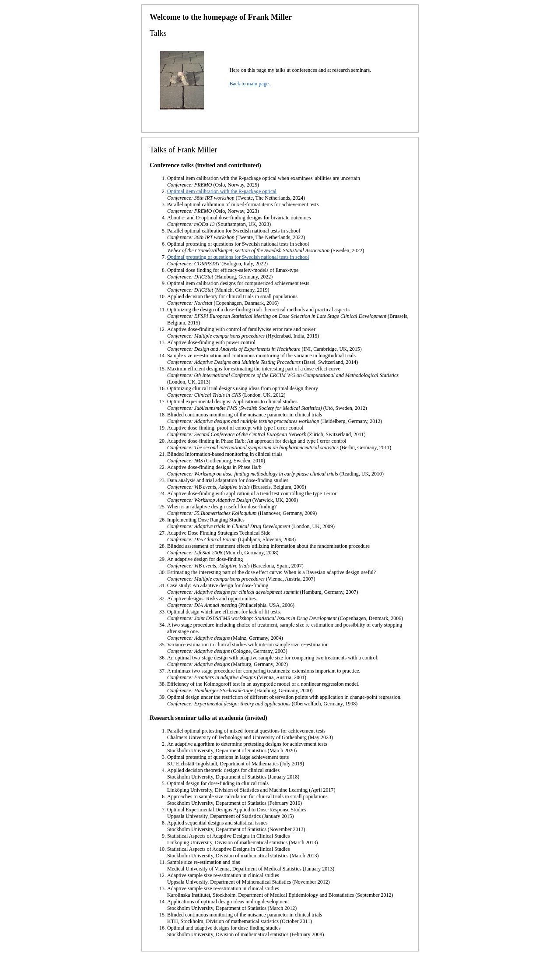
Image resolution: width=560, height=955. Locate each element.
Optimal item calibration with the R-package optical (222, 191)
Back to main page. (250, 84)
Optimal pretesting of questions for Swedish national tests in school (238, 257)
